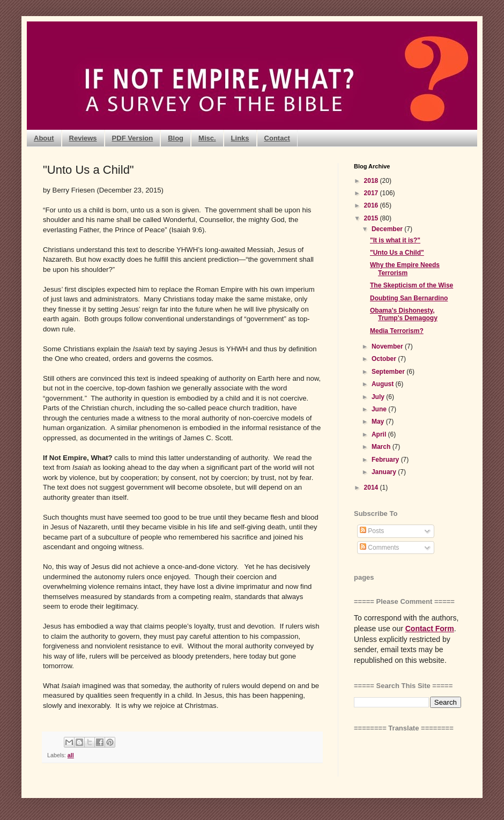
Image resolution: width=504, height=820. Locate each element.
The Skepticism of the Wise (412, 285)
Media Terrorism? (397, 331)
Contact (277, 138)
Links (240, 138)
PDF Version (133, 138)
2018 (372, 181)
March (382, 447)
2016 (372, 205)
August (384, 384)
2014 (372, 487)
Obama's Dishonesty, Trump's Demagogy (404, 314)
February (386, 460)
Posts (372, 531)
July (379, 397)
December (388, 229)
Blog (176, 138)
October (385, 359)
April (380, 434)
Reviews (83, 138)
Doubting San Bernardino (409, 298)
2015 (372, 218)
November (388, 346)
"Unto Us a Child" (397, 253)
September (389, 372)
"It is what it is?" (395, 240)
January (385, 472)
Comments (379, 548)
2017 (372, 193)
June (380, 409)
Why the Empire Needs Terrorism (405, 269)
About (44, 138)
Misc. (207, 138)
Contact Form (430, 629)
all (71, 755)
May (379, 422)
